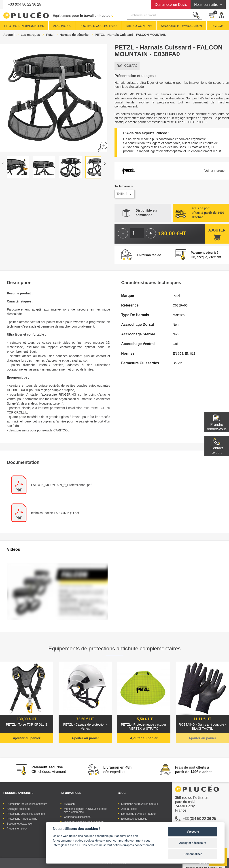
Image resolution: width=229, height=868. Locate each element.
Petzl (176, 296)
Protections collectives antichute (26, 814)
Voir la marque (214, 171)
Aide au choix (129, 809)
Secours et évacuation (20, 824)
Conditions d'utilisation (77, 817)
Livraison (69, 804)
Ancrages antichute (18, 809)
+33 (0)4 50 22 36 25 (24, 4)
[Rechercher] (164, 15)
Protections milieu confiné (22, 819)
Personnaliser (193, 854)
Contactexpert (217, 450)
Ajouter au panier (27, 738)
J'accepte (193, 832)
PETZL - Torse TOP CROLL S (27, 724)
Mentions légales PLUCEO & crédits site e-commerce (86, 810)
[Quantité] (137, 233)
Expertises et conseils (134, 819)
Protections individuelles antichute (27, 804)
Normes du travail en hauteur (139, 814)
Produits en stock (17, 829)
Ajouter (217, 230)
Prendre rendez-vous (217, 427)
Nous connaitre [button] (207, 5)
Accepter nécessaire (193, 843)
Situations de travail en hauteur (140, 804)
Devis (171, 5)
